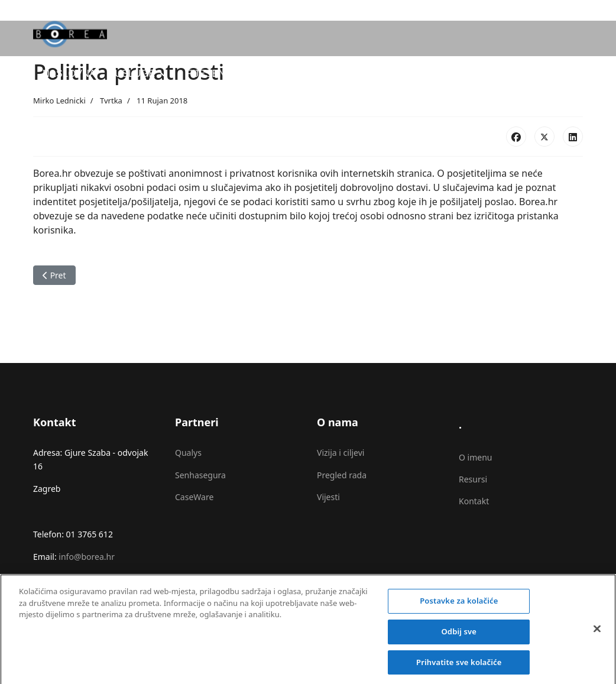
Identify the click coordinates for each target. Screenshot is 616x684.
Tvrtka (111, 101)
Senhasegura (200, 475)
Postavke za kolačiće (459, 605)
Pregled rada (342, 475)
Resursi (473, 479)
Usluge (135, 74)
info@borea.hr (87, 557)
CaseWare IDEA (309, 74)
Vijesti (328, 497)
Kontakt (474, 501)
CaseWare (194, 497)
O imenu (475, 457)
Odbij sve (459, 636)
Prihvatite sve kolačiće (459, 666)
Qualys (188, 453)
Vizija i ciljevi (341, 453)
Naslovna (69, 74)
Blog (395, 74)
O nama (447, 74)
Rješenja (212, 74)
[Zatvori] (597, 633)
